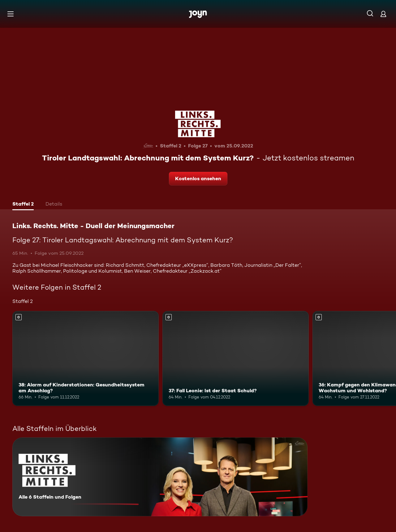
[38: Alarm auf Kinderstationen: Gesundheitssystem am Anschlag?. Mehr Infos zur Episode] (86, 358)
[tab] (23, 205)
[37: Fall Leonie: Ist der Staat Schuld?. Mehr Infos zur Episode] (236, 358)
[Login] (383, 14)
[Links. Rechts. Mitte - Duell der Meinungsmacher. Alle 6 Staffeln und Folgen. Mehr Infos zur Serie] (160, 477)
